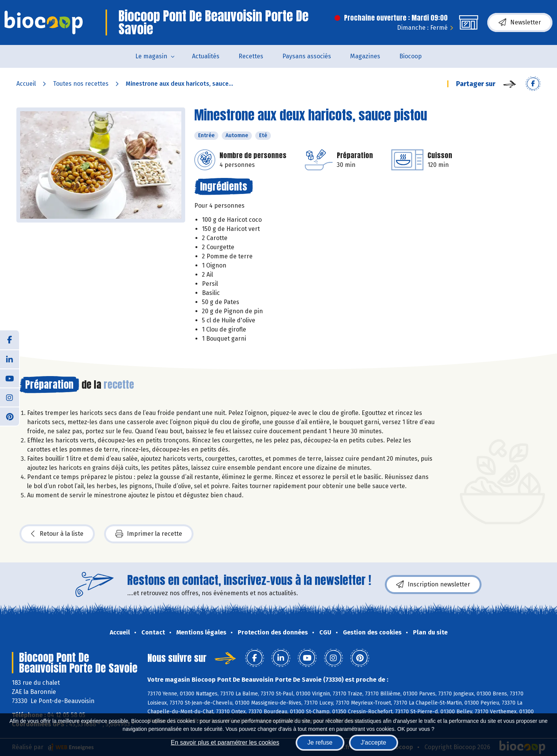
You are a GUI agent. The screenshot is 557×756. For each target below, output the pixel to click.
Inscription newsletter (433, 585)
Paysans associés (307, 56)
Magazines (365, 56)
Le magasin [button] (151, 56)
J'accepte (374, 742)
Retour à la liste (57, 534)
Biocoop (411, 56)
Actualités (206, 56)
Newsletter (520, 22)
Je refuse (320, 742)
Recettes (251, 56)
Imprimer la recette (149, 534)
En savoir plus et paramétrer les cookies (225, 742)
